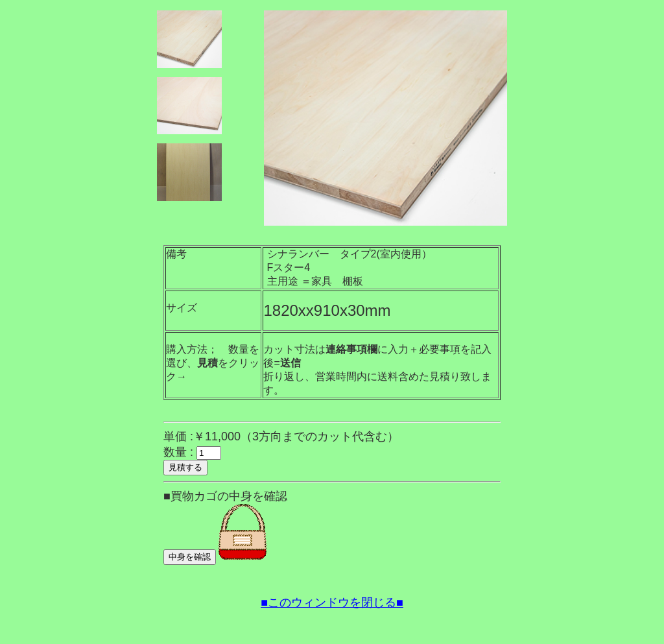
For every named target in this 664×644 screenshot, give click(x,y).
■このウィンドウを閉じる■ (332, 602)
